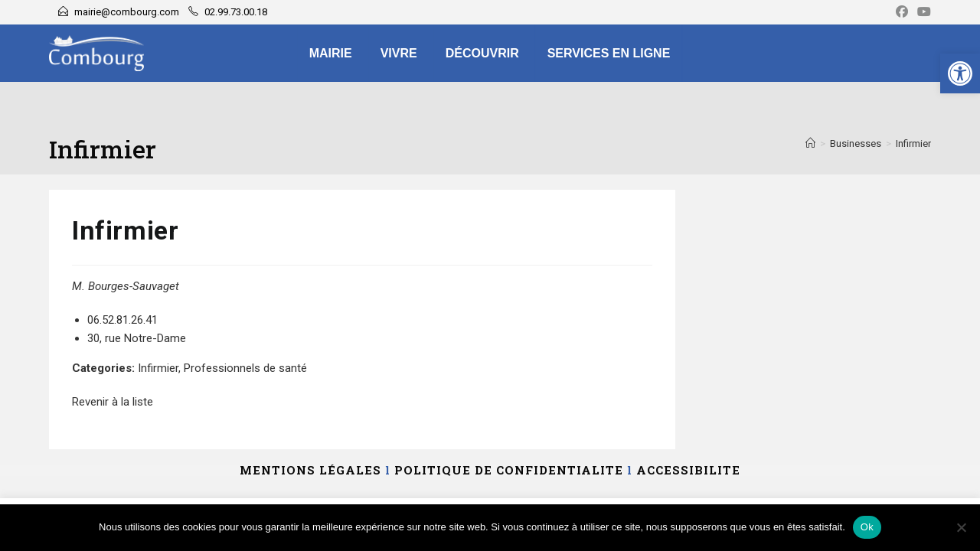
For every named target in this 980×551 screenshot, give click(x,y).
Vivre (399, 53)
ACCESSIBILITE (688, 470)
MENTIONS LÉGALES (310, 470)
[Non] (961, 527)
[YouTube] (922, 12)
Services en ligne (609, 53)
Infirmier (913, 143)
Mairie (331, 53)
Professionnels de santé (245, 368)
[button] (960, 73)
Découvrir (482, 53)
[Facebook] (902, 12)
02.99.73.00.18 (236, 12)
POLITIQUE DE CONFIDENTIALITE (509, 470)
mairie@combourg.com (127, 12)
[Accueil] (810, 143)
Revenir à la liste (113, 402)
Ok (867, 527)
